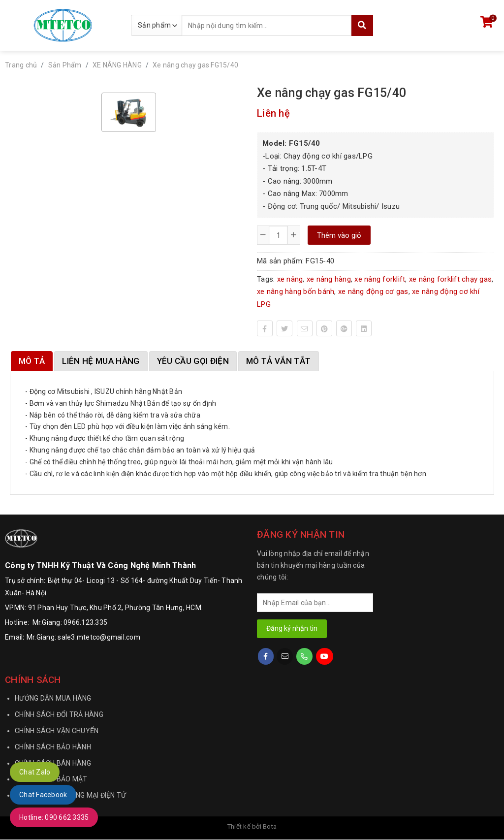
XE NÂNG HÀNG (117, 65)
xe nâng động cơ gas (373, 291)
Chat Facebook (43, 795)
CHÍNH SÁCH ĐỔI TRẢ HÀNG (59, 715)
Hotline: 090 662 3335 (54, 817)
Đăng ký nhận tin (292, 629)
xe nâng (290, 279)
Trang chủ (21, 65)
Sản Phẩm (65, 65)
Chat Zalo (35, 772)
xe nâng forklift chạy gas (450, 279)
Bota (270, 827)
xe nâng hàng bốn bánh (296, 291)
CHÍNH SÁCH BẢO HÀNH (53, 747)
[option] (129, 112)
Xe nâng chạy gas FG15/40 (195, 65)
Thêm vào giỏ (339, 235)
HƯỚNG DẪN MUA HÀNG (53, 699)
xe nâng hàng (329, 279)
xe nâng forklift (380, 279)
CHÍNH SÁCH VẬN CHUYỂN (57, 731)
